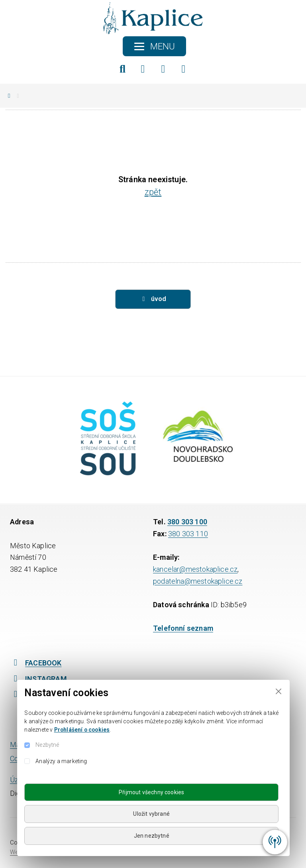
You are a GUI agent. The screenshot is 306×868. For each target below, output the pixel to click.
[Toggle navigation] (154, 46)
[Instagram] (163, 69)
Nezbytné (47, 745)
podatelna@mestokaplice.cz (198, 581)
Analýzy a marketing (61, 761)
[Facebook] (143, 69)
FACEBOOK (36, 663)
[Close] (278, 691)
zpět (153, 192)
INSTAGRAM (38, 679)
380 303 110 (188, 534)
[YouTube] (184, 69)
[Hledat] (123, 69)
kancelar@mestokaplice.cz (195, 569)
